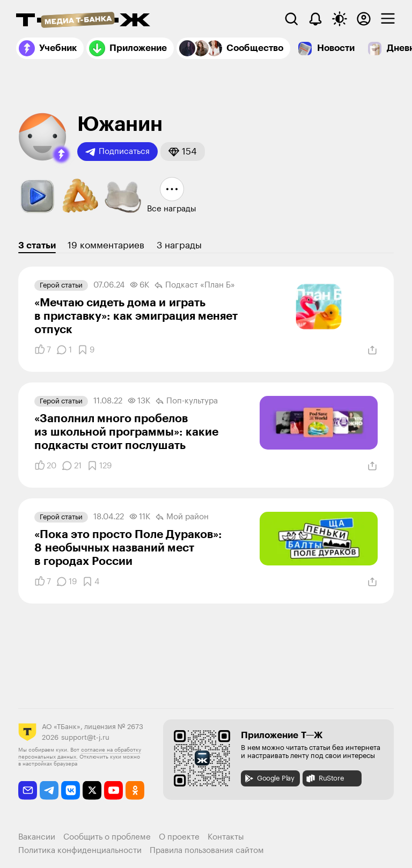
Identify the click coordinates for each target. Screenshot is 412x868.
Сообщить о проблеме (107, 837)
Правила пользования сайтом (207, 851)
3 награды (179, 245)
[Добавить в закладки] (86, 350)
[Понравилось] (43, 350)
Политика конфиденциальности (80, 851)
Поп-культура (187, 401)
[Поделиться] (372, 350)
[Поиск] (291, 19)
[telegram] (49, 790)
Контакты (226, 837)
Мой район (182, 517)
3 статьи (37, 245)
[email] (28, 790)
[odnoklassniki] (135, 790)
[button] (61, 155)
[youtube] (113, 790)
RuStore (325, 778)
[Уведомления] (315, 19)
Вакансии (37, 837)
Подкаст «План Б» (195, 285)
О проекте (179, 837)
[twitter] (92, 790)
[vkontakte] (71, 790)
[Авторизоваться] (364, 19)
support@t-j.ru (85, 737)
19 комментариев (106, 245)
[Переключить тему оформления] (340, 19)
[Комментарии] (64, 350)
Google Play (269, 778)
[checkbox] (388, 19)
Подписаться (117, 152)
